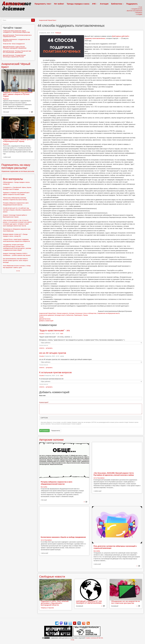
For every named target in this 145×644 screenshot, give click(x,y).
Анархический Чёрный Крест (48, 20)
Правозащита (78, 315)
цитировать (49, 348)
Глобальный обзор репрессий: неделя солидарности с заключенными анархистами (16, 31)
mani (62, 334)
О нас (72, 640)
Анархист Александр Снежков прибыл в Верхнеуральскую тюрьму (18, 140)
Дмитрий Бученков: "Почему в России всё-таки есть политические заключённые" (17, 52)
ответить (42, 348)
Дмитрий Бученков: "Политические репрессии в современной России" (17, 36)
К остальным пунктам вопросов (55, 372)
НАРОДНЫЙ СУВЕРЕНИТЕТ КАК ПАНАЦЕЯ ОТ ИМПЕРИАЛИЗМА (89, 602)
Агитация (104, 4)
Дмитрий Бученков (45, 319)
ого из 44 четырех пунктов (53, 353)
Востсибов (44, 487)
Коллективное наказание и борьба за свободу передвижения (63, 537)
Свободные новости (52, 577)
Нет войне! (59, 4)
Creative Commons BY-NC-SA (94, 638)
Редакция (58, 33)
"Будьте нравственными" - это (55, 330)
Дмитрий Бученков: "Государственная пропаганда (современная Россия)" (14, 56)
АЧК (95, 4)
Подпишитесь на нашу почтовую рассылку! (16, 166)
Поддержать (132, 4)
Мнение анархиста (63, 313)
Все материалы (13, 179)
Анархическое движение (47, 315)
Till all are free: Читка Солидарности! (14, 44)
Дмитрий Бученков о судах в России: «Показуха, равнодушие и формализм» (15, 47)
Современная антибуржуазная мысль (108, 313)
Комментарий (44, 402)
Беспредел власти (60, 315)
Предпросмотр (56, 431)
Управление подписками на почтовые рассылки (18, 171)
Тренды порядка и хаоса (78, 4)
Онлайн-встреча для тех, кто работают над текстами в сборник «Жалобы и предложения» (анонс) (17, 210)
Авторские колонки (51, 440)
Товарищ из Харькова (47, 608)
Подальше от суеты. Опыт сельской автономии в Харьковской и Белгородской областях (55, 603)
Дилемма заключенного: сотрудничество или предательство (16, 40)
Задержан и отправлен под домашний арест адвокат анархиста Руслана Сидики (18, 94)
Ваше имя (42, 396)
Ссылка (42, 334)
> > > (18, 271)
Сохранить (44, 431)
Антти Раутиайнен (99, 478)
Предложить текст (43, 4)
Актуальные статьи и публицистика (86, 313)
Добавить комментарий (46, 321)
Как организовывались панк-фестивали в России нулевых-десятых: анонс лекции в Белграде (15, 260)
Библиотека (117, 4)
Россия (41, 317)
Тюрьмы (85, 315)
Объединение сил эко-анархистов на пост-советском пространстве (125, 602)
